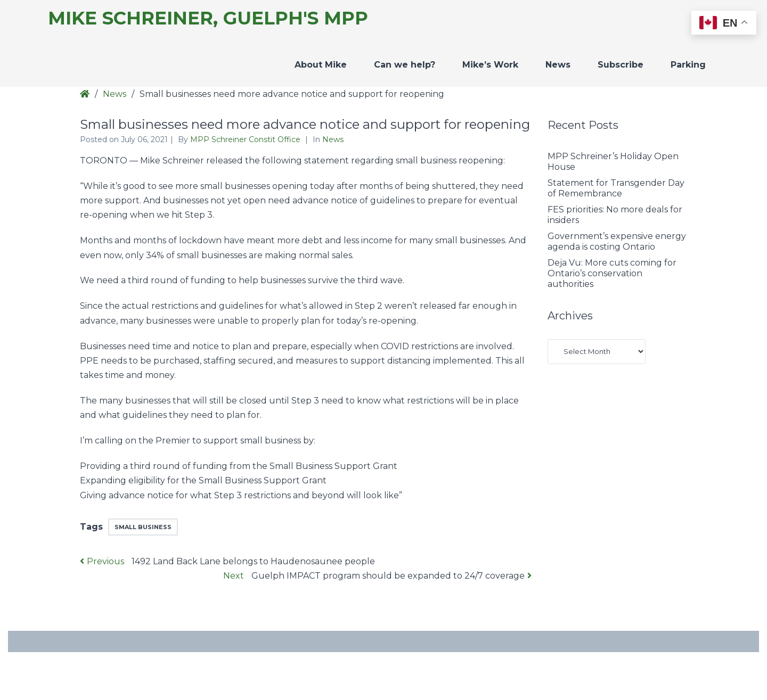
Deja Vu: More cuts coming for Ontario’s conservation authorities (612, 273)
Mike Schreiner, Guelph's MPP (208, 18)
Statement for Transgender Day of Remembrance (616, 188)
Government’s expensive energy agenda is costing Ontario (617, 241)
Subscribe (621, 65)
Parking (688, 65)
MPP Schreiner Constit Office (246, 139)
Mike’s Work (490, 65)
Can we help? (405, 65)
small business (143, 527)
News (558, 65)
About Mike (321, 65)
